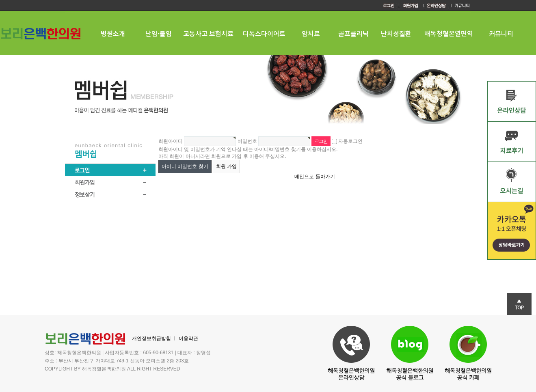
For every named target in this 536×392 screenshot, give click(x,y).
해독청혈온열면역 (449, 33)
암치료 (311, 33)
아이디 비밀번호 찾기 (185, 166)
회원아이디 (171, 141)
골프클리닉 (353, 33)
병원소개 (113, 33)
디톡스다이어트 (264, 33)
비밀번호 (247, 141)
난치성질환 (396, 33)
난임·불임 (159, 33)
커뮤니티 (501, 33)
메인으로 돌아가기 (314, 177)
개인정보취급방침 (151, 338)
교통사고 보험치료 (208, 33)
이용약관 (188, 338)
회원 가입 (226, 166)
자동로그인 (350, 141)
